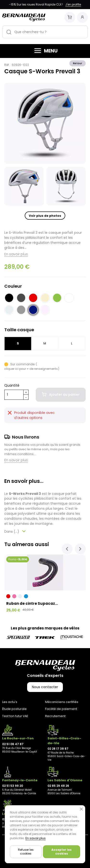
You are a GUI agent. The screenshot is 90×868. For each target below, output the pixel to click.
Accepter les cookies (61, 852)
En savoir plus (16, 254)
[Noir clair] (21, 298)
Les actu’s (10, 702)
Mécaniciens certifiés (62, 702)
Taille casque (19, 330)
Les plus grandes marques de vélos (45, 628)
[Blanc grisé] (9, 310)
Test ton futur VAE (15, 716)
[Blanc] (69, 298)
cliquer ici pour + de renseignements (31, 369)
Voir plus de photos (45, 216)
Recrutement (55, 716)
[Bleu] (26, 596)
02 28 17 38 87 (58, 749)
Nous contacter (45, 687)
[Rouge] (33, 298)
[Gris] (21, 310)
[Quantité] (14, 395)
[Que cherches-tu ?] (45, 32)
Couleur (13, 286)
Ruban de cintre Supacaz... (32, 604)
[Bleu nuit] (33, 310)
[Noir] (9, 298)
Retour (78, 63)
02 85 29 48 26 (58, 786)
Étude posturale (14, 709)
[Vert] (57, 298)
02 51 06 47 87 (13, 744)
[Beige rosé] (45, 310)
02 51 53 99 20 (13, 786)
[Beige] (45, 298)
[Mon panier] (70, 17)
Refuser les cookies (26, 852)
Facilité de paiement (61, 709)
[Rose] (14, 596)
